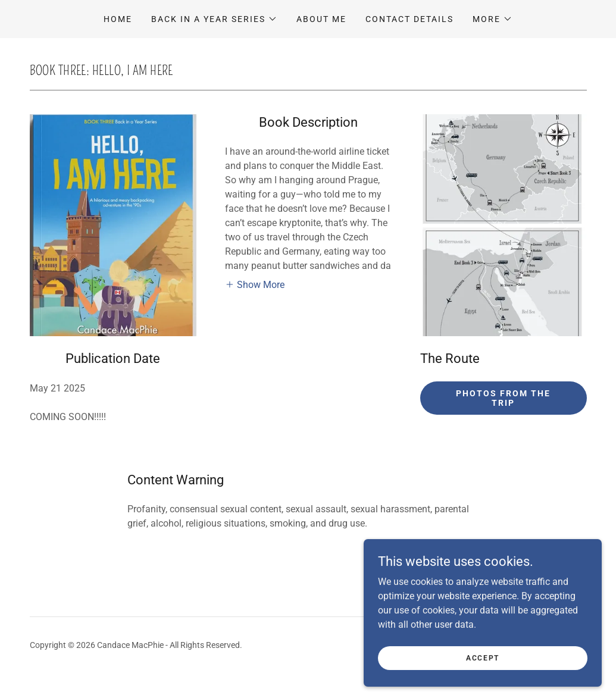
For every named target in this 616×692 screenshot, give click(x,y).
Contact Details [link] (409, 19)
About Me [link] (321, 19)
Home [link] (118, 19)
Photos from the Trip (503, 398)
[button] (214, 19)
